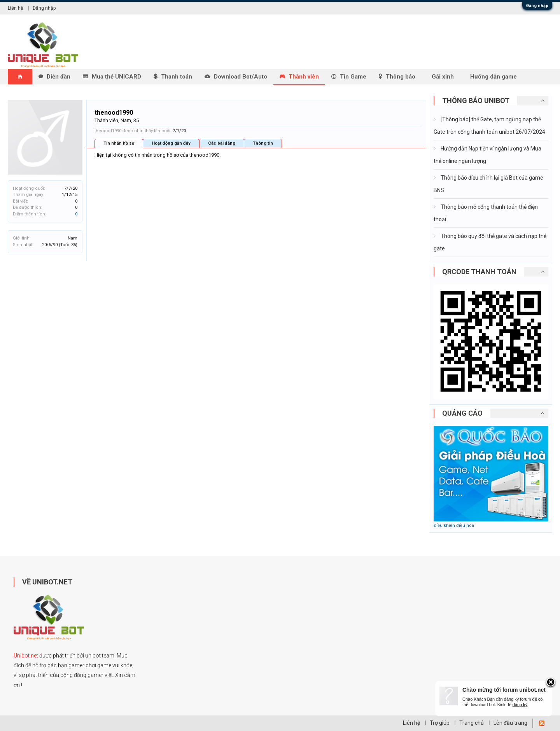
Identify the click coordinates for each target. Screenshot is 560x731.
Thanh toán (177, 77)
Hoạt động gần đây (171, 143)
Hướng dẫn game (493, 77)
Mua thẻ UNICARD (116, 77)
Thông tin (263, 143)
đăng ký (520, 705)
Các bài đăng (222, 143)
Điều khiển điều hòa (454, 526)
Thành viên (304, 77)
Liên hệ (15, 8)
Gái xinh (443, 77)
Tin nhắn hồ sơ (119, 143)
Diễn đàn (59, 77)
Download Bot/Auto (241, 77)
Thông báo (401, 77)
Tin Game (353, 77)
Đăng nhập (537, 6)
